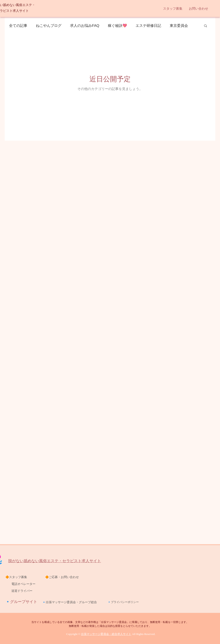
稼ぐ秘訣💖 (117, 26)
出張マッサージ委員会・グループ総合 (71, 602)
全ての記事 (18, 26)
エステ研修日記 (148, 26)
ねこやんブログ (49, 26)
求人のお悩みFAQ (85, 26)
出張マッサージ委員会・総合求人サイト (106, 634)
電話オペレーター (20, 584)
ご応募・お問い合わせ (64, 577)
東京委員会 (179, 26)
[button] (173, 9)
